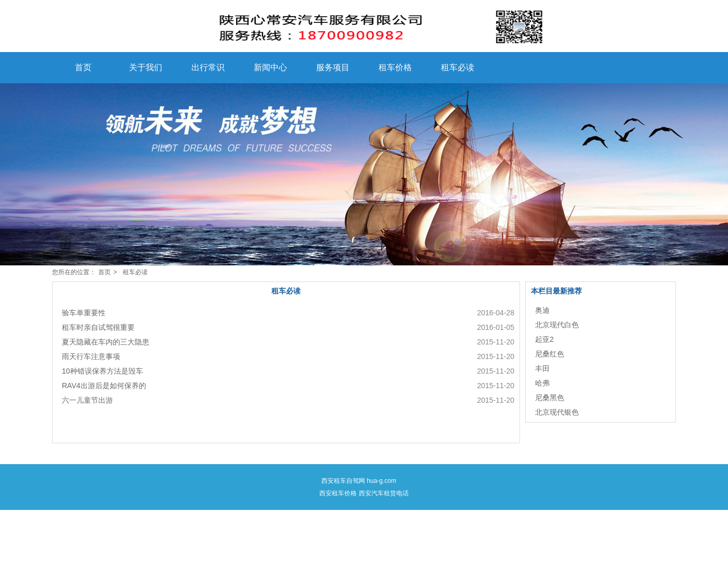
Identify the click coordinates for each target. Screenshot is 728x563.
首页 (83, 67)
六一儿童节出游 (87, 400)
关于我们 (146, 67)
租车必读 (458, 67)
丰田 (542, 368)
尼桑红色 (550, 354)
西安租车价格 (338, 493)
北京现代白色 (557, 325)
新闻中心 (270, 67)
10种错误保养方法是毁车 (102, 371)
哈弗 (542, 383)
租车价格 (395, 67)
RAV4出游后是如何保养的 (104, 386)
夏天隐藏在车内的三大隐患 (106, 342)
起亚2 (544, 339)
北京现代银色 (557, 412)
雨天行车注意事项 (91, 356)
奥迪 (542, 310)
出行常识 (208, 67)
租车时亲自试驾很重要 (98, 327)
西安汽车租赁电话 (384, 493)
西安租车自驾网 (343, 481)
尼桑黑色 (550, 398)
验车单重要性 (84, 313)
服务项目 (333, 67)
